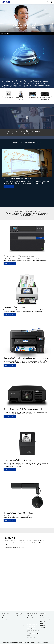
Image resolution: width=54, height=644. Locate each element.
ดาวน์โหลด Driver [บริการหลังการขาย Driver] (31, 637)
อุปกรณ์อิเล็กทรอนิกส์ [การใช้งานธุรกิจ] (19, 626)
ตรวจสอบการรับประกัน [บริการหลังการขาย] (32, 624)
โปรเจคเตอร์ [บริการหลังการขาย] (30, 618)
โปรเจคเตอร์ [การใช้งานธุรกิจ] (17, 618)
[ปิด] (27, 118)
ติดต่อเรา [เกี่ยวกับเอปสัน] (42, 623)
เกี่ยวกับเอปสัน (43, 616)
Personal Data (45, 642)
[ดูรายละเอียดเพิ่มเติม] (10, 264)
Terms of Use (39, 642)
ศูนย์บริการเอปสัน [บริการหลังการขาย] (31, 622)
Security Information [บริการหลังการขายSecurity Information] (32, 626)
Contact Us (33, 642)
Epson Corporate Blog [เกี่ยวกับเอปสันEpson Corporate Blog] (45, 618)
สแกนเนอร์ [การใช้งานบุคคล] (4, 620)
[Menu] (52, 2)
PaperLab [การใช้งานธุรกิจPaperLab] (17, 624)
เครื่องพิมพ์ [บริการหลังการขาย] (30, 616)
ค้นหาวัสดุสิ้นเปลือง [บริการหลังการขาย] (31, 628)
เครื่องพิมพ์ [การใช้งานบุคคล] (4, 616)
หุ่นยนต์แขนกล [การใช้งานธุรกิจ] (18, 622)
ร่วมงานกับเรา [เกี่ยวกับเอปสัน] (43, 627)
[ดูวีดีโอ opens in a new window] (9, 186)
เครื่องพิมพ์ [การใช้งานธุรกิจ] (17, 616)
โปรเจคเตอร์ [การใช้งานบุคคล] (5, 618)
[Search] (48, 2)
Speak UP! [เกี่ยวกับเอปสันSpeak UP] (42, 625)
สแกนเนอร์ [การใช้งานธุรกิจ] (17, 620)
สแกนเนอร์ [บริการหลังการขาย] (30, 620)
